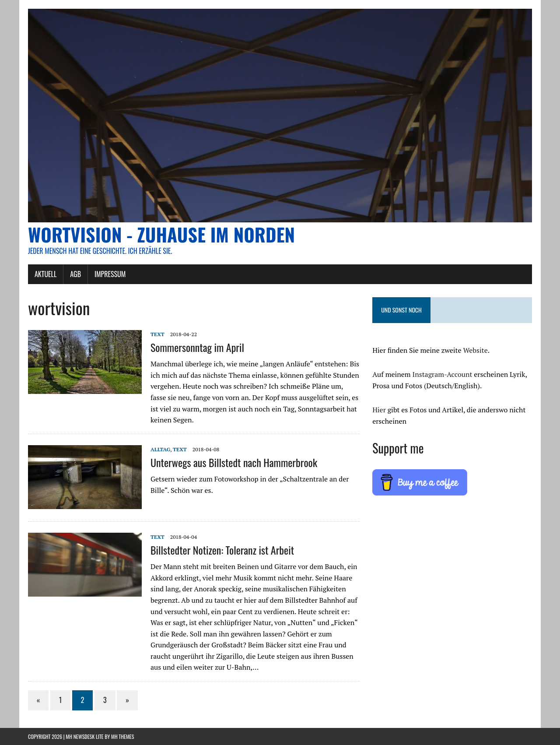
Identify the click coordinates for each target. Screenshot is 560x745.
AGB (75, 274)
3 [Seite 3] (105, 700)
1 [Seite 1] (60, 700)
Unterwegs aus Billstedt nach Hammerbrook (234, 462)
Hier (379, 410)
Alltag (160, 449)
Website (475, 350)
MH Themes (122, 736)
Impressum (110, 274)
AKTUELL (45, 274)
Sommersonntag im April (197, 347)
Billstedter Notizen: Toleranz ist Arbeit (222, 550)
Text (157, 334)
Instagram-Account (443, 374)
